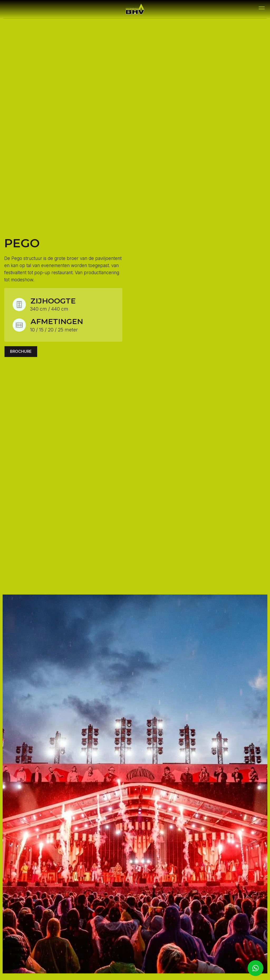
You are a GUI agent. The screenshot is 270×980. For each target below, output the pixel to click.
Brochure (21, 351)
